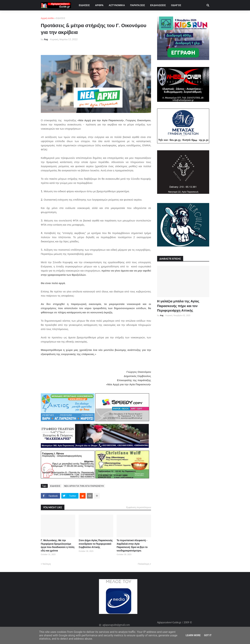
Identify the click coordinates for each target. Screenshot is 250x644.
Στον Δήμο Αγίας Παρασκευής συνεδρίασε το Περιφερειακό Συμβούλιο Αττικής (96, 544)
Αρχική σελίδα (47, 18)
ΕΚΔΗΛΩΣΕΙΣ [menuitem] (158, 5)
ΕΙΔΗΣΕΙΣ (61, 18)
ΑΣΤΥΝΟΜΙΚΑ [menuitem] (117, 5)
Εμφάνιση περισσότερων (139, 507)
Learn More (193, 635)
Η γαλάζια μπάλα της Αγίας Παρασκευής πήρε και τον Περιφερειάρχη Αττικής (178, 306)
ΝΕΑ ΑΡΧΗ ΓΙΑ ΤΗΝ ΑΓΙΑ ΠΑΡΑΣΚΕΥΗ (84, 486)
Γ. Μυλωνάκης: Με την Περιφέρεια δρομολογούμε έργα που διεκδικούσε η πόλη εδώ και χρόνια (58, 545)
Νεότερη (47, 564)
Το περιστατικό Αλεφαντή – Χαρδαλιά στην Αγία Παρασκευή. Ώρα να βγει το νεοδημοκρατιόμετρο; (132, 545)
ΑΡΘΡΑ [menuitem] (99, 5)
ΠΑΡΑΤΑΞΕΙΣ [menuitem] (137, 5)
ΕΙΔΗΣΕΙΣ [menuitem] (84, 5)
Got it (208, 635)
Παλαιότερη (144, 564)
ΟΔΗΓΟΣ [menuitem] (176, 5)
